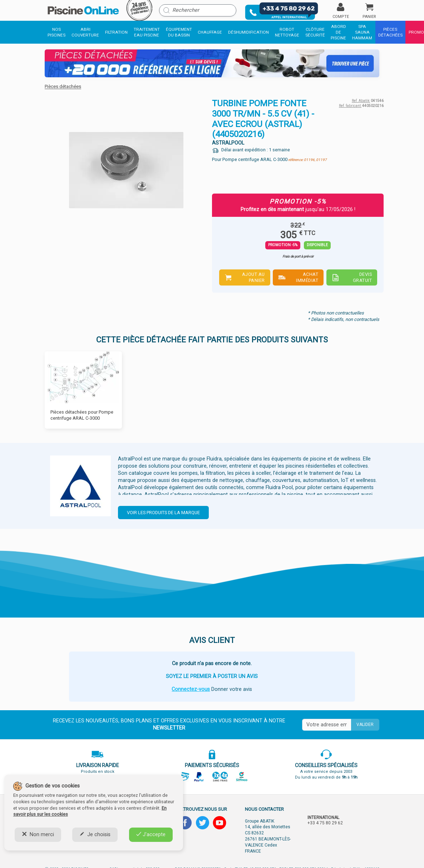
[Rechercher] (198, 10)
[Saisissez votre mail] (327, 725)
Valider (365, 725)
